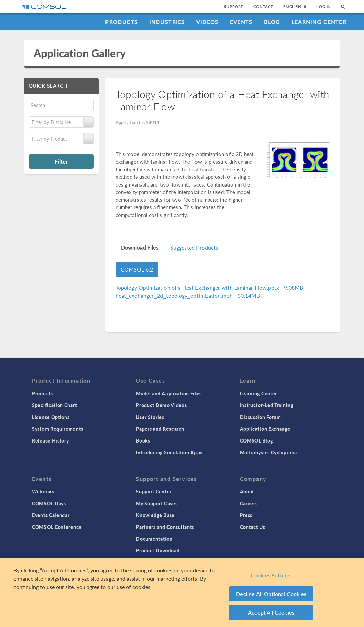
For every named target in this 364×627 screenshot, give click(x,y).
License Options (51, 417)
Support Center (154, 491)
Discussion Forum (261, 417)
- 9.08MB (209, 288)
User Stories (150, 417)
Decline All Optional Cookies (271, 594)
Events (241, 22)
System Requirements (57, 429)
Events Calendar (51, 515)
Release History (51, 440)
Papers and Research (160, 429)
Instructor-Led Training (267, 405)
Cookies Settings (271, 575)
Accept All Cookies (271, 612)
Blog (272, 22)
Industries (167, 22)
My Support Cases (157, 503)
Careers (249, 503)
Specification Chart (54, 405)
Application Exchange (265, 429)
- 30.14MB (188, 296)
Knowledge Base (155, 515)
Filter (61, 161)
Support (234, 7)
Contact (263, 7)
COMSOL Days (49, 503)
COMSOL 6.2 (137, 269)
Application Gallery (80, 53)
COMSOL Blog (256, 440)
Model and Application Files (169, 393)
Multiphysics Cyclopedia (268, 452)
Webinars (43, 491)
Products (122, 22)
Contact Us (253, 527)
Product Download (158, 550)
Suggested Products (194, 247)
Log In (324, 7)
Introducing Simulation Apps (169, 452)
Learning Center (319, 22)
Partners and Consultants (165, 527)
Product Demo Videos (161, 405)
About (247, 491)
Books (143, 440)
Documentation (154, 539)
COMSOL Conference (57, 527)
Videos (207, 22)
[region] (182, 592)
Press (246, 515)
